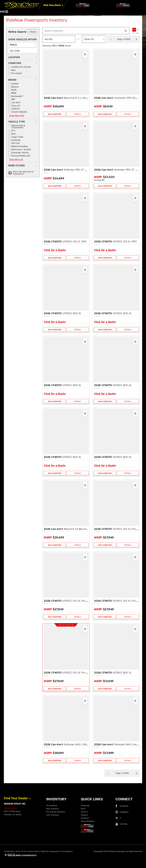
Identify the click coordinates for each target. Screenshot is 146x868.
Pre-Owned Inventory (56, 812)
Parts (83, 809)
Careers (84, 815)
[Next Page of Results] (136, 39)
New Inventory (53, 809)
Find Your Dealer (17, 798)
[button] (22, 39)
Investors (85, 818)
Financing (85, 805)
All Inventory (52, 805)
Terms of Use (21, 851)
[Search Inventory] (126, 31)
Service (84, 812)
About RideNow (88, 821)
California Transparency (50, 851)
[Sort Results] (59, 39)
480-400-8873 (10, 808)
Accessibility (67, 851)
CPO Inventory (53, 815)
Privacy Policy (34, 851)
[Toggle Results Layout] (136, 31)
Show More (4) (16, 159)
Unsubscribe (9, 851)
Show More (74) (17, 116)
